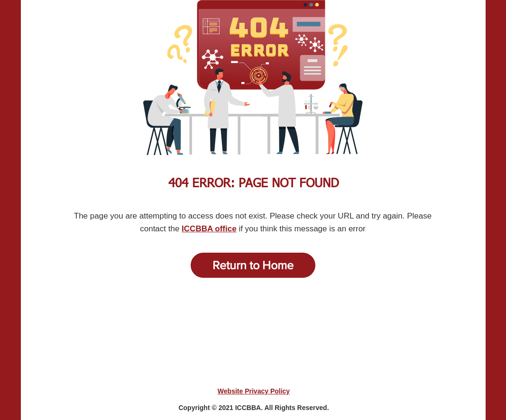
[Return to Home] (253, 265)
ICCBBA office (209, 229)
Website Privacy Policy (254, 391)
